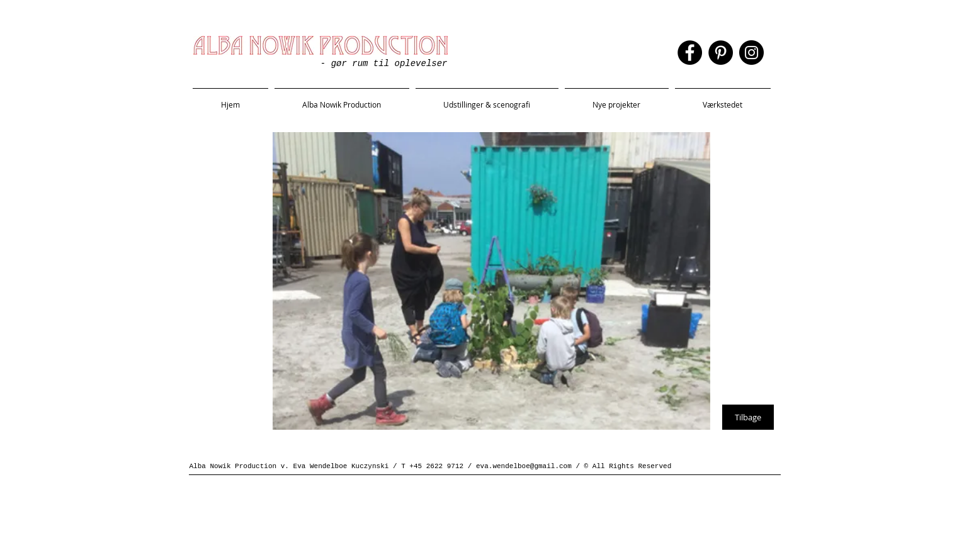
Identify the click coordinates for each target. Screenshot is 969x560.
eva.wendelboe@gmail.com (524, 466)
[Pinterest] (721, 53)
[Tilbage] (748, 417)
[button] (487, 99)
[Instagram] (751, 53)
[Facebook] (690, 53)
